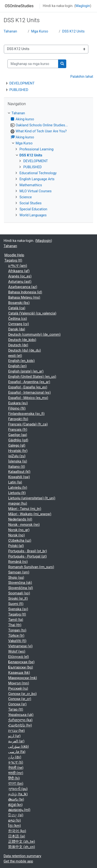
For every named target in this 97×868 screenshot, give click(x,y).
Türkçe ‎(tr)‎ (16, 636)
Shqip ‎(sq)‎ (16, 578)
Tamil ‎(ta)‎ (16, 620)
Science (26, 197)
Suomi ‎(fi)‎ (16, 604)
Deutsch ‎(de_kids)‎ (22, 340)
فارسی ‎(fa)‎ (17, 752)
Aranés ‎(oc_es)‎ (20, 276)
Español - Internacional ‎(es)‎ (29, 392)
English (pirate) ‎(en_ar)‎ (26, 371)
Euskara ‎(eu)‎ (18, 403)
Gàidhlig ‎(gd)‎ (18, 440)
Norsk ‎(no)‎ (16, 535)
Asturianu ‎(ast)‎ (20, 282)
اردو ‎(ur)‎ (14, 736)
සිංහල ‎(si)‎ (16, 815)
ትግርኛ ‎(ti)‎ (16, 762)
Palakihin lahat (82, 77)
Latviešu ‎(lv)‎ (18, 488)
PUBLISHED (19, 90)
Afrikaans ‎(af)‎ (19, 271)
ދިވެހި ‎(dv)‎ (15, 757)
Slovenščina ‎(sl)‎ (21, 588)
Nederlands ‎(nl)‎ (20, 519)
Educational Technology (38, 173)
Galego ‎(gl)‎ (17, 445)
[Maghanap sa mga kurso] (33, 64)
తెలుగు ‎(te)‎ (16, 799)
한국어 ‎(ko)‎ (17, 831)
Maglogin (83, 6)
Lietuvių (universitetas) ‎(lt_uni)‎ (32, 498)
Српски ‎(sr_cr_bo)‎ (22, 694)
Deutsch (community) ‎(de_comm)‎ (34, 334)
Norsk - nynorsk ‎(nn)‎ (24, 525)
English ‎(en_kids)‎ (21, 361)
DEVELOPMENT (22, 83)
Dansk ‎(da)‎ (17, 329)
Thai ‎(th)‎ (15, 625)
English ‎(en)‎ (17, 366)
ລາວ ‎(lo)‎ (15, 820)
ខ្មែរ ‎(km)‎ (15, 826)
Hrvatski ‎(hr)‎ (18, 451)
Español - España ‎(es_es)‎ (28, 387)
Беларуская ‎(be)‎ (21, 662)
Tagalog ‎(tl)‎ (13, 260)
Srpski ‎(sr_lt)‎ (18, 598)
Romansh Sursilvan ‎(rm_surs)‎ (31, 567)
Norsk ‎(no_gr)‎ (19, 530)
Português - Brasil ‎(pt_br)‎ (27, 551)
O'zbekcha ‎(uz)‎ (20, 540)
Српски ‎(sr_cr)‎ (20, 699)
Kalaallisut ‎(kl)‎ (19, 472)
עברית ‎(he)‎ (16, 731)
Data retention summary (22, 856)
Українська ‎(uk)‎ (21, 715)
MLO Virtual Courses (36, 191)
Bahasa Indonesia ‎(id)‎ (25, 292)
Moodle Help (14, 255)
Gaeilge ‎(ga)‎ (18, 435)
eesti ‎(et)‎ (15, 356)
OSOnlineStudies (19, 6)
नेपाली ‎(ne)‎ (16, 768)
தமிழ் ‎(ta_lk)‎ (18, 794)
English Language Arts (37, 179)
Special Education (33, 209)
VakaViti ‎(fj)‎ (17, 641)
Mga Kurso (40, 31)
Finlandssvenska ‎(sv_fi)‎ (26, 414)
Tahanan (10, 31)
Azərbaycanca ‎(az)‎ (23, 287)
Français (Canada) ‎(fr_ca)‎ (28, 424)
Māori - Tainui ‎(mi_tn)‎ (25, 509)
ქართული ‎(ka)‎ (20, 720)
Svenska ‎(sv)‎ (18, 609)
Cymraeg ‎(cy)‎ (18, 324)
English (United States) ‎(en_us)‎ (32, 377)
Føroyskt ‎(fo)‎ (18, 419)
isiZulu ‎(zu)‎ (17, 456)
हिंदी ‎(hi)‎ (14, 778)
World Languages (33, 215)
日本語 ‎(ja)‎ (17, 836)
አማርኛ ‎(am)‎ (18, 266)
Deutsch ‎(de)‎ (18, 345)
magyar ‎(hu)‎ (18, 503)
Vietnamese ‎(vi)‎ (20, 646)
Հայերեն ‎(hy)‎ (20, 725)
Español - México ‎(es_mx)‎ (28, 398)
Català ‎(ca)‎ (17, 308)
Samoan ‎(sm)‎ (19, 572)
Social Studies (30, 203)
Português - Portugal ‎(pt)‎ (27, 556)
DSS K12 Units (73, 31)
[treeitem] (48, 164)
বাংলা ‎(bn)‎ (16, 784)
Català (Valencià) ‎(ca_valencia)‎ (32, 313)
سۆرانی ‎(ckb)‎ (18, 746)
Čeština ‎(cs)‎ (18, 319)
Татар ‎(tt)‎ (16, 709)
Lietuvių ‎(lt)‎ (17, 493)
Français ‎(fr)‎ (18, 430)
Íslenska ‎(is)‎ (18, 461)
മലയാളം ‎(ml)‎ (19, 810)
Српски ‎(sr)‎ (17, 704)
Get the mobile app (18, 861)
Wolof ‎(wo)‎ (17, 651)
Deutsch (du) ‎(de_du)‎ (24, 350)
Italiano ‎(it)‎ (17, 467)
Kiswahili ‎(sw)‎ (19, 477)
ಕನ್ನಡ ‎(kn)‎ (15, 805)
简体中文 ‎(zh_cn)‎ (21, 847)
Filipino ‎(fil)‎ (17, 408)
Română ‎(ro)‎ (18, 562)
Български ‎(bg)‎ (21, 667)
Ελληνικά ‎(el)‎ (18, 657)
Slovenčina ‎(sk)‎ (20, 583)
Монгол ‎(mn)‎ (19, 683)
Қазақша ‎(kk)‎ (19, 673)
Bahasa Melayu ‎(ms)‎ (24, 297)
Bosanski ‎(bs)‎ (19, 303)
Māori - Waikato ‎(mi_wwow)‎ (30, 514)
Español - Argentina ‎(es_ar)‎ (29, 382)
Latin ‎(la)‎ (15, 482)
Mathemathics (31, 185)
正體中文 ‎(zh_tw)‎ (21, 842)
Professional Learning (36, 149)
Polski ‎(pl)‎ (16, 546)
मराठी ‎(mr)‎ (16, 773)
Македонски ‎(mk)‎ (23, 678)
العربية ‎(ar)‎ (16, 741)
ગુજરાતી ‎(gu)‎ (18, 789)
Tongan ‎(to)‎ (17, 630)
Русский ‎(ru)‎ (18, 688)
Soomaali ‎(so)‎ (19, 593)
